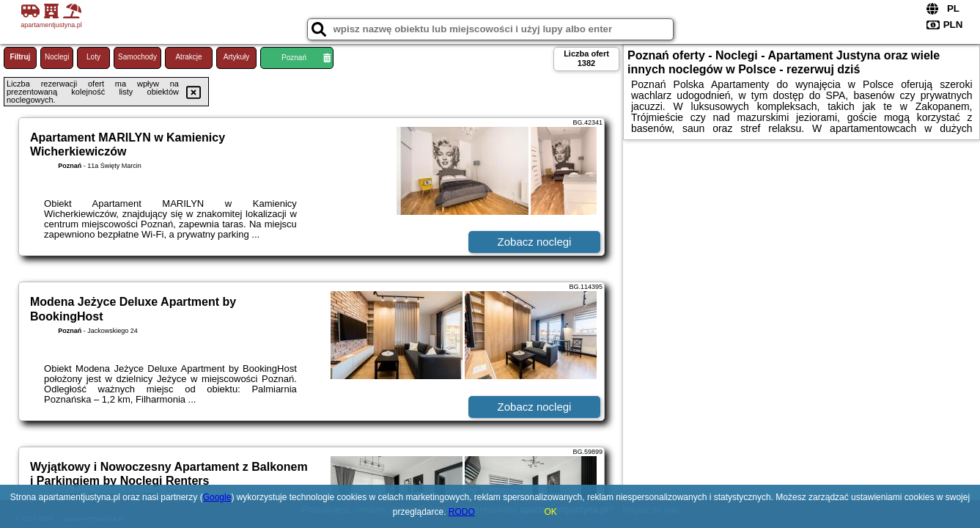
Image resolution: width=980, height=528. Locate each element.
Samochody (137, 57)
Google (217, 497)
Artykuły (237, 57)
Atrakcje (188, 57)
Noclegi (57, 57)
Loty (93, 57)
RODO (462, 512)
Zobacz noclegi (535, 242)
